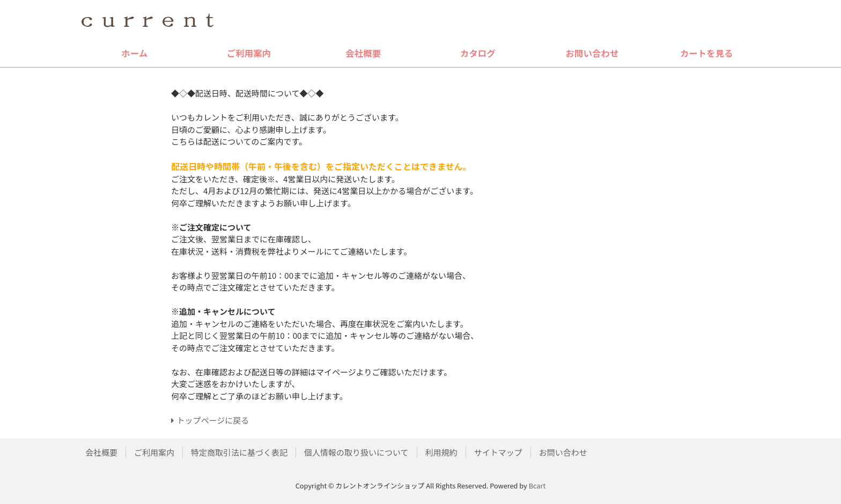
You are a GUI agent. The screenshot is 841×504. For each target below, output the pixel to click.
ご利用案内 (249, 53)
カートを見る (707, 53)
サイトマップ (498, 452)
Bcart (537, 486)
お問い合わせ (592, 53)
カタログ (478, 53)
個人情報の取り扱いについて (356, 452)
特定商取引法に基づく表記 (239, 452)
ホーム (134, 53)
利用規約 (441, 452)
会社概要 (363, 53)
